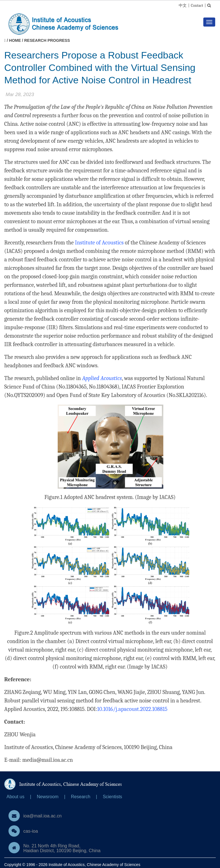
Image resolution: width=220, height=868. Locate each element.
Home (15, 40)
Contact (197, 6)
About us (15, 797)
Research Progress (47, 40)
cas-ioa (31, 831)
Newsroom (48, 797)
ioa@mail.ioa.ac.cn (42, 816)
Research (81, 797)
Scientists (112, 797)
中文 (183, 6)
